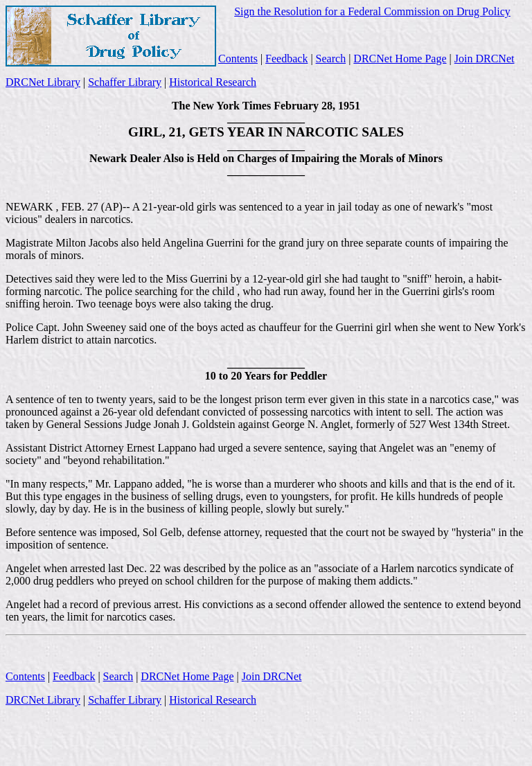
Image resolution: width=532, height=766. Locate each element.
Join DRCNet (485, 59)
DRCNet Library (43, 82)
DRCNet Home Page (400, 59)
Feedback (286, 59)
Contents (238, 59)
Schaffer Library (125, 82)
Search (331, 59)
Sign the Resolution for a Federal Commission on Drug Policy (372, 11)
